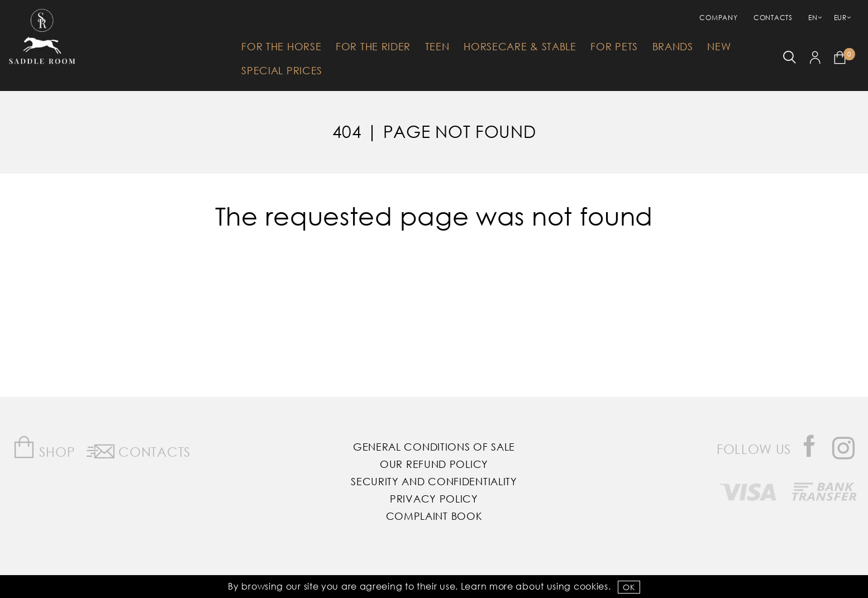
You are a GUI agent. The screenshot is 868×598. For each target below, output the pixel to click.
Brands (673, 46)
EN (813, 18)
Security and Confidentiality (434, 481)
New (719, 46)
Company (718, 18)
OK (629, 587)
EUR (840, 18)
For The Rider (373, 46)
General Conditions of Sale (434, 447)
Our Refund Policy (434, 464)
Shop (44, 448)
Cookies (591, 586)
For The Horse (281, 46)
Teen (437, 46)
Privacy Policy (434, 499)
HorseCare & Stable (520, 46)
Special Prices (282, 70)
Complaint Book (434, 516)
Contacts (773, 18)
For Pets (614, 46)
